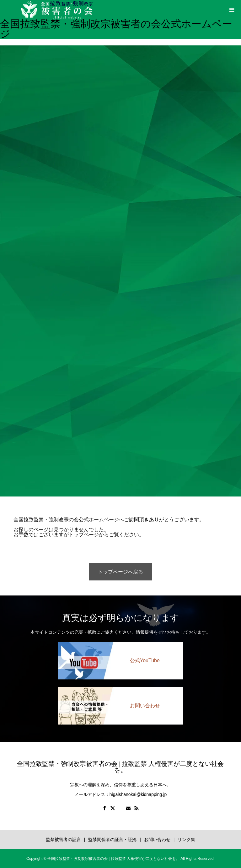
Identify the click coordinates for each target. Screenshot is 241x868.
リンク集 (186, 839)
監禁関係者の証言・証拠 (112, 839)
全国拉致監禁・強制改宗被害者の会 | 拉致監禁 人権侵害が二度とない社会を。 (120, 767)
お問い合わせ (157, 839)
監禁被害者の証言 (63, 839)
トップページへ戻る (120, 572)
